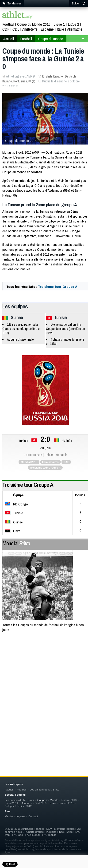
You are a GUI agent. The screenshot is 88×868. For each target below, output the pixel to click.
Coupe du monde (51, 39)
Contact (33, 816)
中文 (32, 81)
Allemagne (75, 29)
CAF (66, 462)
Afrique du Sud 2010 (34, 803)
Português (20, 81)
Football (8, 24)
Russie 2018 (69, 800)
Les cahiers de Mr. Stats (44, 789)
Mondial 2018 (29, 462)
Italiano (7, 81)
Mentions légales (15, 816)
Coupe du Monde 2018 (34, 24)
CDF (6, 29)
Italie (60, 29)
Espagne (47, 29)
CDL (16, 29)
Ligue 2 (73, 24)
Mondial (16, 543)
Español (58, 76)
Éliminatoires (50, 462)
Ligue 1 (59, 24)
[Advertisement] (44, 685)
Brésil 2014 (11, 803)
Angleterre (30, 29)
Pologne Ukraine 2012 (18, 806)
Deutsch (70, 76)
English (47, 76)
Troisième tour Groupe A (58, 287)
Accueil (9, 39)
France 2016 (67, 803)
